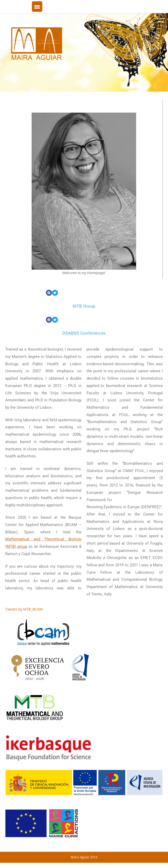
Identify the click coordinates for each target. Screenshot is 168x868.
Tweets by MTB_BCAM (24, 609)
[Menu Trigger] (37, 7)
